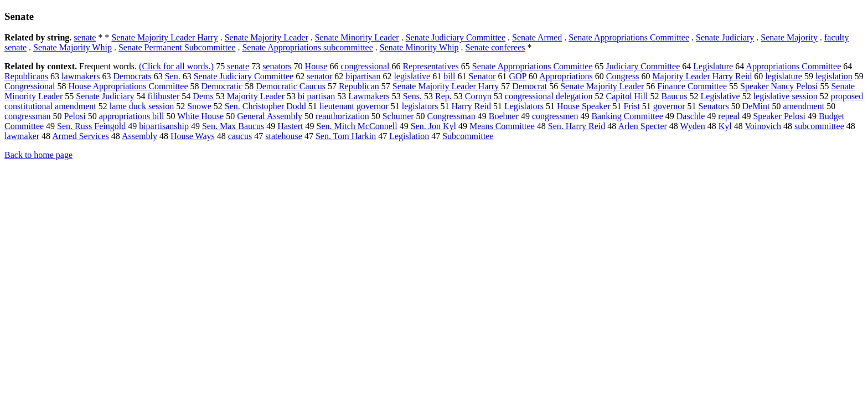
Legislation (409, 136)
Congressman (451, 116)
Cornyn (478, 96)
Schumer (398, 116)
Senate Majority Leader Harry (164, 37)
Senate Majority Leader (267, 37)
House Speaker (583, 106)
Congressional (30, 86)
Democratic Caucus (291, 86)
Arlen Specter (642, 126)
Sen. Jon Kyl (433, 126)
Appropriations (566, 76)
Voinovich (763, 126)
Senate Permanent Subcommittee (177, 47)
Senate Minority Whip (419, 47)
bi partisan (316, 96)
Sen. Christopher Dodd (265, 106)
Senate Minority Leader (357, 37)
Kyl (725, 126)
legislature (784, 76)
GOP (517, 76)
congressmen (555, 116)
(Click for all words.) (176, 66)
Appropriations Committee (793, 66)
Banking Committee (627, 116)
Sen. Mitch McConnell (357, 126)
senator (319, 76)
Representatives (430, 66)
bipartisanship (164, 126)
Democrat (529, 86)
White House (200, 116)
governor (669, 106)
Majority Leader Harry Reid (702, 76)
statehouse (284, 136)
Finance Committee (692, 86)
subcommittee (819, 126)
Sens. (412, 96)
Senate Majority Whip (73, 47)
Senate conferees (495, 47)
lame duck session (142, 106)
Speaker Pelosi (779, 116)
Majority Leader (256, 96)
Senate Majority (789, 37)
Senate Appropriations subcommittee (307, 47)
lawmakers (81, 76)
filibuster (164, 96)
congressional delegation (549, 96)
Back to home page (38, 155)
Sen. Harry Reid (577, 126)
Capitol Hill (627, 96)
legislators (420, 106)
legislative (412, 76)
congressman (28, 116)
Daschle (691, 116)
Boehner (504, 116)
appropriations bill (132, 116)
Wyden (693, 126)
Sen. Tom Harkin (346, 136)
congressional (365, 66)
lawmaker (22, 136)
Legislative (720, 96)
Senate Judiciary (725, 37)
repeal (729, 116)
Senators (714, 106)
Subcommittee (468, 136)
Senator (482, 76)
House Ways (193, 136)
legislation (834, 76)
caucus (240, 136)
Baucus (674, 96)
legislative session (786, 96)
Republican (359, 86)
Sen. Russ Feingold (91, 126)
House (316, 66)
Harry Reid (471, 106)
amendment (804, 106)
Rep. (443, 96)
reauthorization (342, 116)
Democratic (222, 86)
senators (277, 66)
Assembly (139, 136)
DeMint (756, 106)
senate (85, 37)
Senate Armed (537, 37)
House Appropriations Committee (128, 86)
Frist (632, 106)
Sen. (173, 76)
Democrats (132, 76)
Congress (623, 76)
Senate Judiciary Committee (456, 37)
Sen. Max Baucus (233, 126)
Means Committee (502, 126)
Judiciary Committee (643, 66)
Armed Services (81, 136)
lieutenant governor (354, 106)
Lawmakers (369, 96)
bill (449, 76)
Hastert (290, 126)
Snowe (199, 106)
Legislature (713, 66)
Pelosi (75, 116)
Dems (203, 96)
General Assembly (270, 116)
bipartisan (363, 76)
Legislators (524, 106)
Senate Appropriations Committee (629, 37)
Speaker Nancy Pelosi (779, 86)
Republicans (26, 76)
